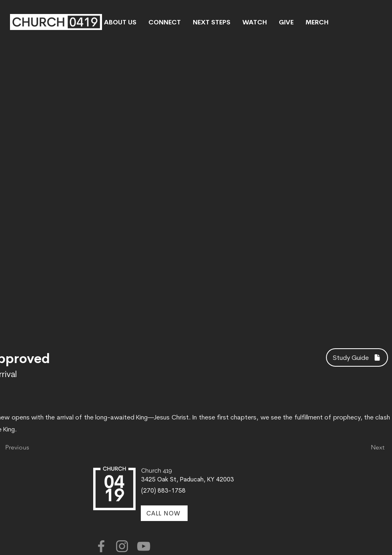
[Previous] (32, 447)
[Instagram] (122, 546)
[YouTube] (144, 546)
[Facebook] (101, 546)
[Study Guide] (357, 357)
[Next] (364, 447)
